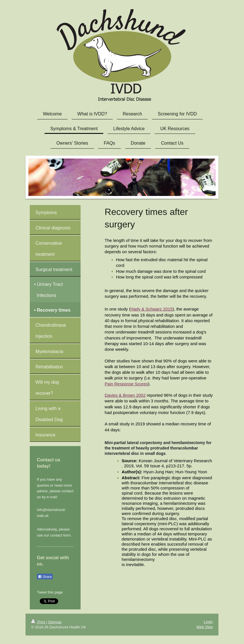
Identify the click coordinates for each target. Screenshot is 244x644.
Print (39, 622)
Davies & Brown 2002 (125, 395)
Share (45, 577)
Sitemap (55, 622)
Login (208, 622)
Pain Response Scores (126, 384)
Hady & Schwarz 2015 (152, 309)
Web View (205, 627)
